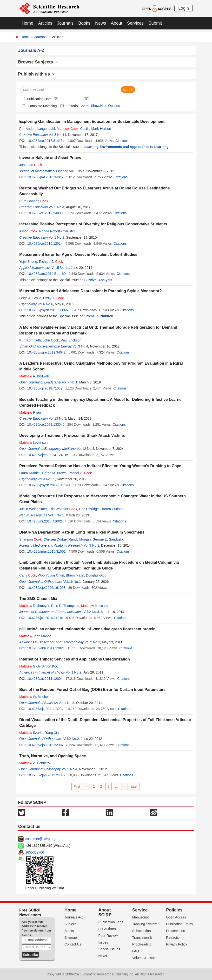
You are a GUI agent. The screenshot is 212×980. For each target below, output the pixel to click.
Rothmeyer (34, 606)
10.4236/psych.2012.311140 (49, 485)
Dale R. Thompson (65, 606)
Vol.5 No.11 (60, 268)
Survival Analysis (98, 280)
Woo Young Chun (51, 575)
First (77, 786)
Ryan (30, 412)
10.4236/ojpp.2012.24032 (46, 775)
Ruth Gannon (34, 201)
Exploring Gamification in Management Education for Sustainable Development (92, 122)
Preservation (176, 931)
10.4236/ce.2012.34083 (45, 213)
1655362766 (35, 852)
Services (135, 23)
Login (184, 8)
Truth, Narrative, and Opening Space (53, 756)
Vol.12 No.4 (85, 449)
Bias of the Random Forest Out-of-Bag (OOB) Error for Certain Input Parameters (92, 690)
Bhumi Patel (75, 575)
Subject (70, 924)
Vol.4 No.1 (56, 515)
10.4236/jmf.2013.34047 (45, 177)
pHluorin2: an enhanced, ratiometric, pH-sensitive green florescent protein (87, 629)
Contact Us (73, 944)
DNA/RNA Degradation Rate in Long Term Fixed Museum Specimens (82, 532)
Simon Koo (50, 666)
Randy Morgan (80, 539)
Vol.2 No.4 (91, 612)
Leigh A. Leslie (30, 298)
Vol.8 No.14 (57, 135)
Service (140, 910)
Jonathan (31, 165)
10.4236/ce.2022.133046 (46, 424)
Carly (28, 575)
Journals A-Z (74, 917)
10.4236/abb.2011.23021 (46, 648)
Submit (155, 23)
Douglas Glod (96, 575)
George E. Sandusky (108, 539)
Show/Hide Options (105, 106)
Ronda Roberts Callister (57, 231)
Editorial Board (78, 106)
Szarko (31, 733)
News (101, 23)
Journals (65, 23)
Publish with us (37, 74)
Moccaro (95, 606)
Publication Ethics (179, 924)
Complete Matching (42, 106)
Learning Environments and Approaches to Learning (126, 147)
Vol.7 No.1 (70, 382)
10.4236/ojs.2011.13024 (45, 709)
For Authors (107, 929)
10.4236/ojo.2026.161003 (46, 588)
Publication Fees (111, 922)
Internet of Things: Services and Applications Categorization (75, 659)
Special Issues (109, 949)
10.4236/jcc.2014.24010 (45, 618)
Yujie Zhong (28, 262)
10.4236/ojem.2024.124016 (48, 455)
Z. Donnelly (35, 763)
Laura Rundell (30, 473)
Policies (174, 910)
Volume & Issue (144, 958)
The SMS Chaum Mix (38, 599)
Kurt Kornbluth (30, 340)
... (116, 786)
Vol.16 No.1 (72, 582)
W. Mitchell (34, 697)
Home (27, 23)
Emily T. (53, 298)
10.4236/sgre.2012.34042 (46, 352)
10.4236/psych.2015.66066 (48, 310)
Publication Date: (39, 99)
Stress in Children (99, 316)
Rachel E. (80, 473)
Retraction (174, 938)
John (51, 340)
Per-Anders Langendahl (37, 129)
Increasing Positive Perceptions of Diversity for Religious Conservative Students (93, 224)
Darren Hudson (112, 509)
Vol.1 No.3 (66, 703)
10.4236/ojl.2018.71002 (45, 388)
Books (84, 23)
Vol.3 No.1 (91, 545)
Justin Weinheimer (33, 509)
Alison (28, 231)
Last (134, 786)
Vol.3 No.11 (46, 479)
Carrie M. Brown (54, 473)
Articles (45, 23)
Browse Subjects (38, 62)
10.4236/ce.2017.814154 (46, 141)
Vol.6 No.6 (45, 304)
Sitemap (71, 938)
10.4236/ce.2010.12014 (45, 243)
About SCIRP (105, 912)
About (116, 23)
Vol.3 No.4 (77, 171)
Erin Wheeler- (63, 509)
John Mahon (35, 636)
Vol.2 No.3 (92, 642)
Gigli (30, 666)
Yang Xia (52, 733)
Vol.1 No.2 (56, 237)
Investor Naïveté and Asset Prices (50, 158)
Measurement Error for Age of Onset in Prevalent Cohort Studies (78, 254)
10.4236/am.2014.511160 (46, 274)
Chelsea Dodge (55, 539)
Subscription (142, 931)
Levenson (33, 443)
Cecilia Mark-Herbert (96, 129)
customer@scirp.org (40, 839)
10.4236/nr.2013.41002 (45, 521)
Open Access (176, 917)
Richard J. (51, 262)
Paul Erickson (71, 340)
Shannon (30, 539)
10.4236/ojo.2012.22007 (45, 745)
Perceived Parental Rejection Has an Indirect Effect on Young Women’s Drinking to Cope (100, 466)
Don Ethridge (89, 509)
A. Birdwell (34, 376)
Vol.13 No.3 (57, 418)
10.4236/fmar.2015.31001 (46, 551)
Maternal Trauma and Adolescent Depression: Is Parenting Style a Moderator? (91, 291)
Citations (122, 141)
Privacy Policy (176, 944)
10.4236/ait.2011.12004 (45, 679)
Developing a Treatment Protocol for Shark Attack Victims (72, 435)
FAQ (136, 951)
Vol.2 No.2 (71, 739)
